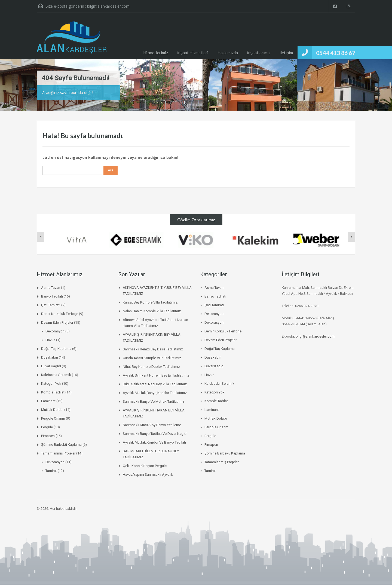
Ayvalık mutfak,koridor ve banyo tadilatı (154, 442)
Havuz (50, 340)
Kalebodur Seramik (56, 375)
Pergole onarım (53, 418)
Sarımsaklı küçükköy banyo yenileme (152, 425)
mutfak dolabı (52, 410)
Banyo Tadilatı (52, 296)
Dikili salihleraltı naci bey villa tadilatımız (155, 384)
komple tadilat (53, 392)
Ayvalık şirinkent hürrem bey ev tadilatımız (156, 375)
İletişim (286, 53)
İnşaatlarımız (259, 53)
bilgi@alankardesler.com (108, 6)
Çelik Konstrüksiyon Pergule (145, 466)
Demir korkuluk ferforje (60, 314)
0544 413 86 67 (336, 53)
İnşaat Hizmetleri (193, 53)
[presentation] (41, 237)
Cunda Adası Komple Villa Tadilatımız (152, 358)
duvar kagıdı (51, 366)
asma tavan (51, 288)
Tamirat (51, 471)
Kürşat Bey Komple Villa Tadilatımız (150, 302)
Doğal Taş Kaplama (56, 349)
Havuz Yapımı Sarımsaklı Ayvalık (148, 475)
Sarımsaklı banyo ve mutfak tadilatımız (154, 401)
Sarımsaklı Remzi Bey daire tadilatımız (153, 349)
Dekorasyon (55, 331)
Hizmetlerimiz (156, 53)
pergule (47, 427)
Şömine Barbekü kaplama (61, 445)
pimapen (48, 436)
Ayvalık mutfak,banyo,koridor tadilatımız (155, 393)
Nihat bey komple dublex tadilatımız (151, 367)
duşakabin (50, 357)
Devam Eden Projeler (57, 322)
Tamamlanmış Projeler (58, 453)
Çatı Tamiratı (51, 305)
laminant (48, 401)
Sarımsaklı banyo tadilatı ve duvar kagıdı (155, 434)
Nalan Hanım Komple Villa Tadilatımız (152, 311)
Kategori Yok (51, 384)
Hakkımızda (228, 53)
